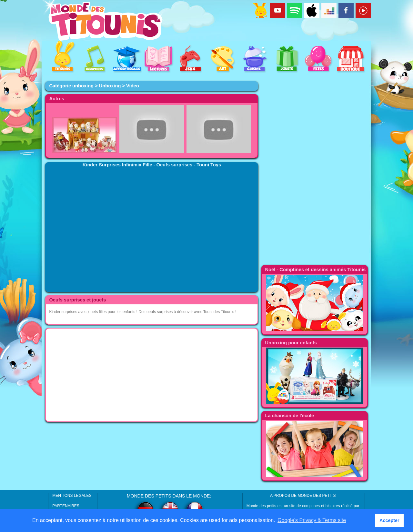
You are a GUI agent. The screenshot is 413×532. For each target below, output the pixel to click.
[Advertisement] (152, 375)
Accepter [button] (389, 520)
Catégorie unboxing (71, 86)
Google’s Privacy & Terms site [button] (312, 520)
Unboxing (110, 86)
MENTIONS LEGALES (72, 496)
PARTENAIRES (66, 506)
